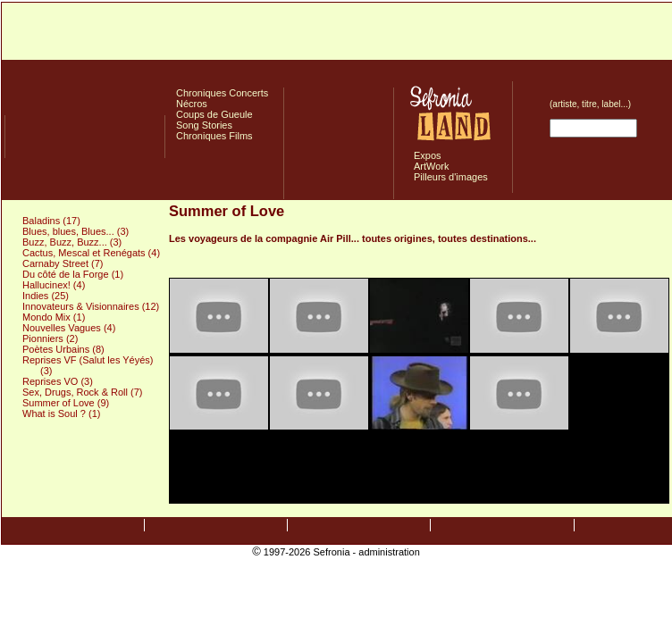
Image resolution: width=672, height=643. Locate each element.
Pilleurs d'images (451, 177)
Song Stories (204, 125)
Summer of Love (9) (66, 403)
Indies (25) (46, 296)
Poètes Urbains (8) (63, 349)
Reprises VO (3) (58, 381)
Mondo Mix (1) (54, 317)
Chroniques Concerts (222, 93)
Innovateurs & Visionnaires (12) (91, 306)
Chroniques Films (214, 136)
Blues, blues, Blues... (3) (76, 231)
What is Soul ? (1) (61, 413)
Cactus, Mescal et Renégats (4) (91, 253)
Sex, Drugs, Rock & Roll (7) (82, 392)
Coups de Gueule (214, 114)
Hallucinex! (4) (54, 285)
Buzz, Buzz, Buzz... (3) (72, 242)
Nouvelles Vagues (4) (69, 328)
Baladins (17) (51, 221)
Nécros (192, 104)
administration (389, 552)
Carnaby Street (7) (63, 263)
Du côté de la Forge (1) (73, 274)
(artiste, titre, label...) (590, 104)
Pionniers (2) (50, 338)
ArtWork (432, 166)
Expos (428, 155)
